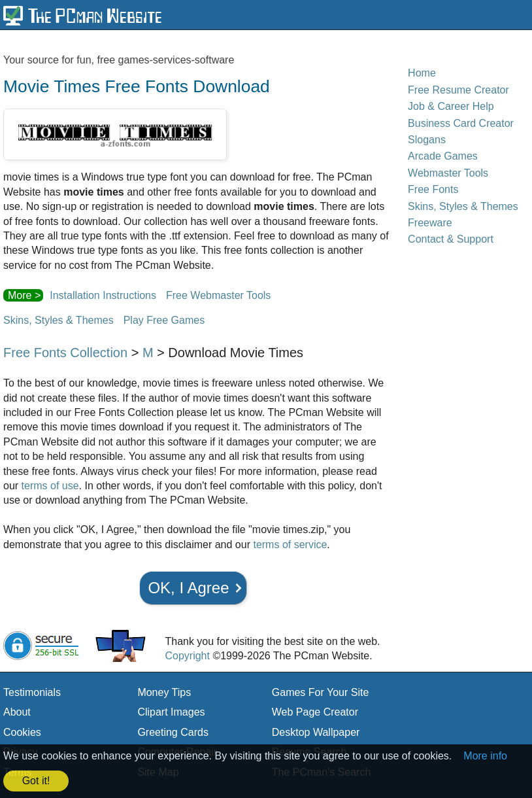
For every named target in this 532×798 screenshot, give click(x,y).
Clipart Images (171, 712)
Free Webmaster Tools (218, 295)
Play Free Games (164, 320)
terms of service (290, 545)
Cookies (22, 732)
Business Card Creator (461, 123)
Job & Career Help (451, 106)
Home (422, 73)
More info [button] (485, 756)
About (17, 712)
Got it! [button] (36, 781)
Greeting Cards (173, 732)
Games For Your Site (321, 692)
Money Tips (164, 692)
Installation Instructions (103, 295)
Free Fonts (433, 189)
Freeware (430, 223)
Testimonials (32, 692)
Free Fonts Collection (65, 353)
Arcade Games (443, 156)
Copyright (187, 656)
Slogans (427, 140)
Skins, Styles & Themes (58, 320)
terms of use (50, 486)
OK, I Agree (188, 588)
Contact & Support (451, 239)
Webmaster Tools (448, 173)
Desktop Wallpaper (316, 732)
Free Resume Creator (458, 90)
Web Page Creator (315, 712)
